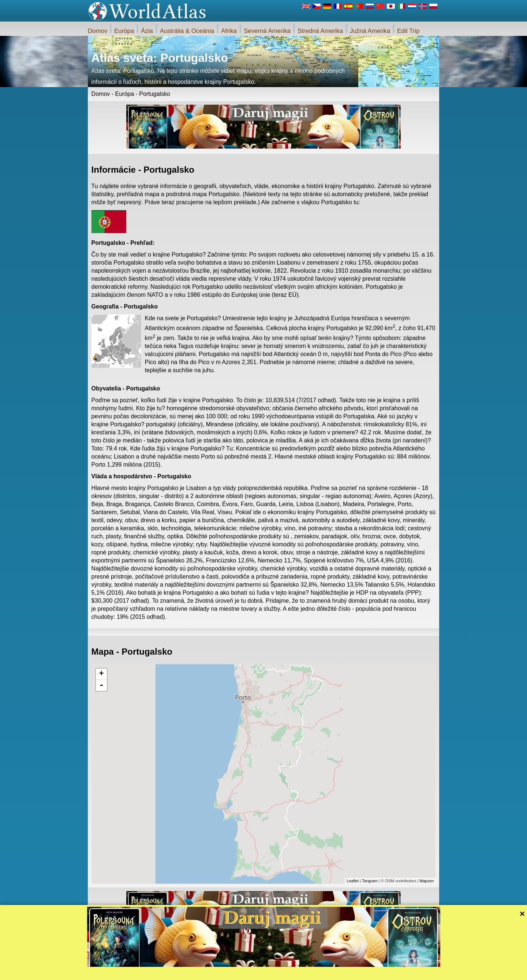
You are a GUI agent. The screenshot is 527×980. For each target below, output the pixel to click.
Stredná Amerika (320, 31)
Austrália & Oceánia (187, 31)
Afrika (229, 31)
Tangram (370, 881)
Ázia (147, 31)
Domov (98, 31)
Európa (124, 31)
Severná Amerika (267, 31)
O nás (238, 972)
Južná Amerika (370, 31)
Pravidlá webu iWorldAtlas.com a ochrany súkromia (297, 972)
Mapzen (427, 881)
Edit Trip (408, 31)
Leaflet (353, 881)
